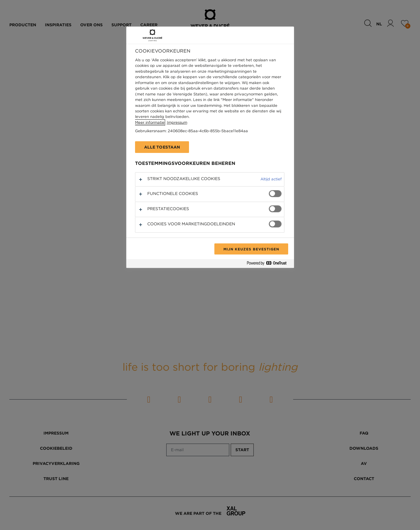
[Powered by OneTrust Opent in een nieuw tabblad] (269, 264)
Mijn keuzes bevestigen (251, 249)
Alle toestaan (162, 147)
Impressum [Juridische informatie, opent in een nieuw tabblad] (177, 122)
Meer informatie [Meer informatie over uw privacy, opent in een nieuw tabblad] (150, 122)
